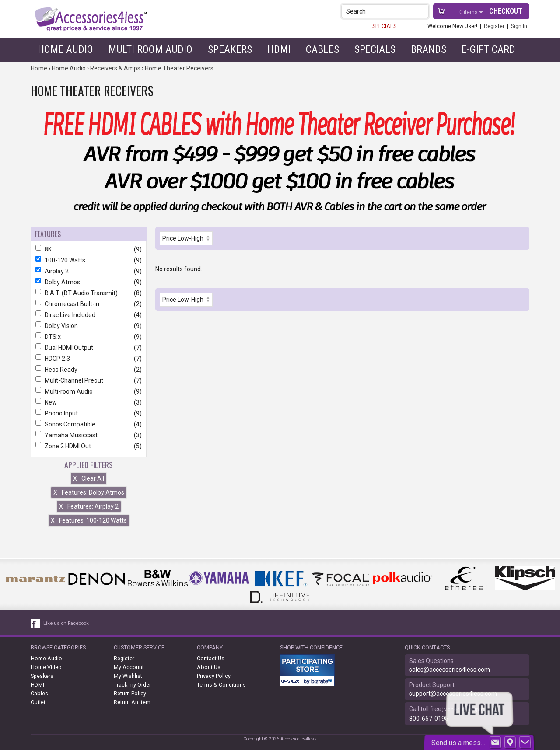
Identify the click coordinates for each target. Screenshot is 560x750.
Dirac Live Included (89, 315)
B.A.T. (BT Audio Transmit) (89, 293)
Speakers (230, 49)
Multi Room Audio (150, 49)
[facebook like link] (36, 624)
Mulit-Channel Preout (89, 380)
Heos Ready (89, 370)
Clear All (89, 478)
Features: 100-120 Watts (89, 520)
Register (494, 26)
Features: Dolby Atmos (89, 492)
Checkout (506, 11)
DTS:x (89, 337)
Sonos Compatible (89, 424)
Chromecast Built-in (89, 304)
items (469, 12)
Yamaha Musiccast (89, 435)
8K (89, 249)
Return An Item (132, 702)
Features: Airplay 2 (89, 506)
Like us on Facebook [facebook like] (66, 623)
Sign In (519, 26)
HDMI (279, 49)
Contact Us (211, 658)
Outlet (38, 702)
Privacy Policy (214, 676)
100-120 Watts (89, 260)
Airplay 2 (89, 271)
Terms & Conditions (221, 685)
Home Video (46, 667)
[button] (423, 11)
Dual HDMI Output (89, 348)
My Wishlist (128, 676)
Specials (375, 49)
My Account (129, 667)
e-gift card (488, 49)
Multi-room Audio (89, 391)
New (89, 402)
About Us (209, 667)
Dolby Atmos (89, 282)
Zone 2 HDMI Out (89, 446)
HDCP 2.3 (89, 359)
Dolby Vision (89, 326)
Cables (322, 49)
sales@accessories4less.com (450, 670)
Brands (429, 49)
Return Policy (130, 693)
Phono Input (89, 413)
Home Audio (65, 49)
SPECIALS (384, 26)
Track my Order (132, 685)
